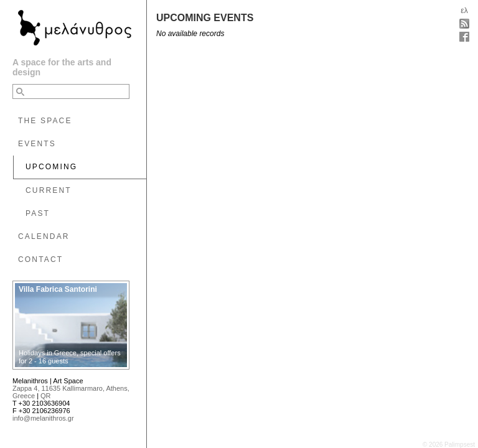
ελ (464, 11)
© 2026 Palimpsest (449, 445)
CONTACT (40, 259)
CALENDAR (44, 236)
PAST (38, 213)
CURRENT (49, 190)
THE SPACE (45, 121)
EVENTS (37, 144)
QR (46, 396)
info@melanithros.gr (43, 418)
